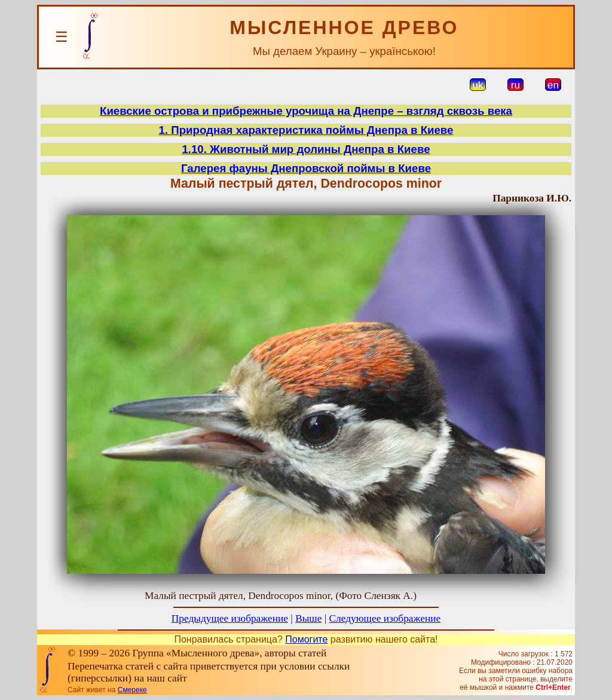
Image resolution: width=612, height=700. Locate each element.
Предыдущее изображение (230, 618)
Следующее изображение (385, 618)
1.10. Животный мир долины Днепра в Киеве (306, 149)
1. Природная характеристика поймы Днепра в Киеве (306, 130)
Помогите (306, 639)
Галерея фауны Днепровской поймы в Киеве (306, 168)
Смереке (132, 690)
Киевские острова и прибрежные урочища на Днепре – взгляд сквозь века (306, 111)
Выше (308, 618)
